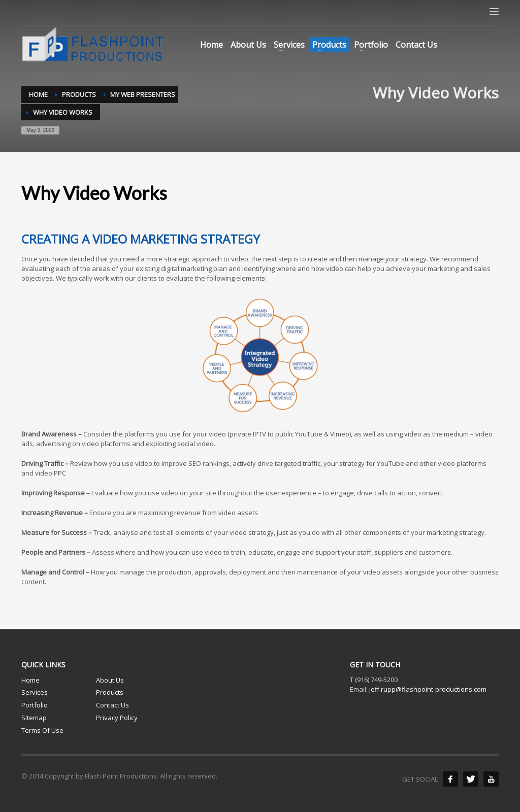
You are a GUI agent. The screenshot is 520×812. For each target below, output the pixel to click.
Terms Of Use (42, 730)
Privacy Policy (117, 718)
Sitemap (34, 718)
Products (110, 692)
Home (30, 680)
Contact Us (112, 705)
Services (35, 692)
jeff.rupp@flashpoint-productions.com (428, 689)
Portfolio (35, 705)
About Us (110, 680)
